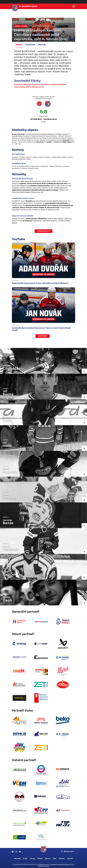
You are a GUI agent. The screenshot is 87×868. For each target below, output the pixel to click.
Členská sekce (68, 850)
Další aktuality (43, 231)
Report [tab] (19, 45)
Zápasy (32, 858)
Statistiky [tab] (30, 45)
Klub (55, 858)
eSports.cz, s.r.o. (45, 863)
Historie (62, 858)
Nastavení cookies (44, 865)
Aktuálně (17, 858)
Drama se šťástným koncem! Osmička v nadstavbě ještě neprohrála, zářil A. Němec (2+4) (40, 86)
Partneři (70, 858)
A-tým (25, 858)
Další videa (43, 336)
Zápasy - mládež (21, 26)
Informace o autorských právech (60, 863)
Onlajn (42, 45)
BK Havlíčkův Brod (28, 6)
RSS (72, 863)
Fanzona (48, 858)
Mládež (40, 858)
